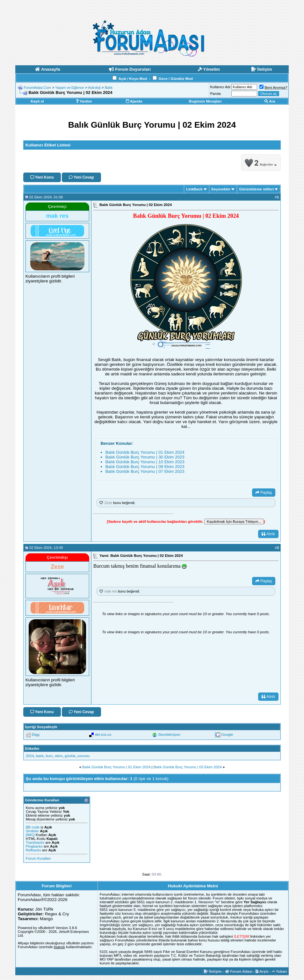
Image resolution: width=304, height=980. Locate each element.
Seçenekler (221, 189)
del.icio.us (103, 735)
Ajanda (134, 101)
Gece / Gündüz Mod (176, 79)
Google (227, 735)
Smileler (33, 831)
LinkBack (194, 189)
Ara (270, 101)
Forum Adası (239, 971)
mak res (111, 591)
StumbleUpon (169, 735)
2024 (30, 756)
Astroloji (94, 88)
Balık (109, 88)
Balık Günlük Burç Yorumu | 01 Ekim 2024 (145, 452)
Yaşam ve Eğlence (70, 88)
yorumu (83, 756)
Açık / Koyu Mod (133, 79)
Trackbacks (35, 842)
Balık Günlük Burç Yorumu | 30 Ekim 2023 (145, 457)
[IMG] (30, 835)
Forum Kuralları (38, 858)
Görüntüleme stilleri (256, 189)
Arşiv (262, 971)
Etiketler (32, 749)
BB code (33, 827)
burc (49, 756)
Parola (215, 94)
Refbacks (33, 850)
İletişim (213, 971)
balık (40, 756)
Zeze (108, 503)
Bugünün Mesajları (205, 101)
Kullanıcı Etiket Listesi (48, 145)
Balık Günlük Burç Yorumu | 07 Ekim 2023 (145, 471)
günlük (70, 756)
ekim (59, 756)
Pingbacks (34, 846)
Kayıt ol (37, 101)
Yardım (84, 101)
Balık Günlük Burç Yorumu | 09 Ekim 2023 (145, 467)
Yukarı (279, 971)
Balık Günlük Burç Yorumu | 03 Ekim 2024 (188, 767)
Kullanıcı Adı (220, 87)
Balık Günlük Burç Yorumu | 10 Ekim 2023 (145, 462)
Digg (36, 735)
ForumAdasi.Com (37, 88)
